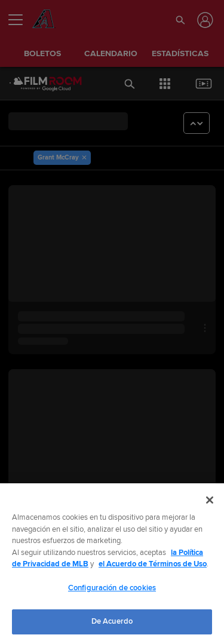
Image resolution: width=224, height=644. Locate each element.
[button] (180, 20)
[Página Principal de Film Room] (36, 84)
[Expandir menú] (20, 20)
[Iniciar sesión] (204, 20)
